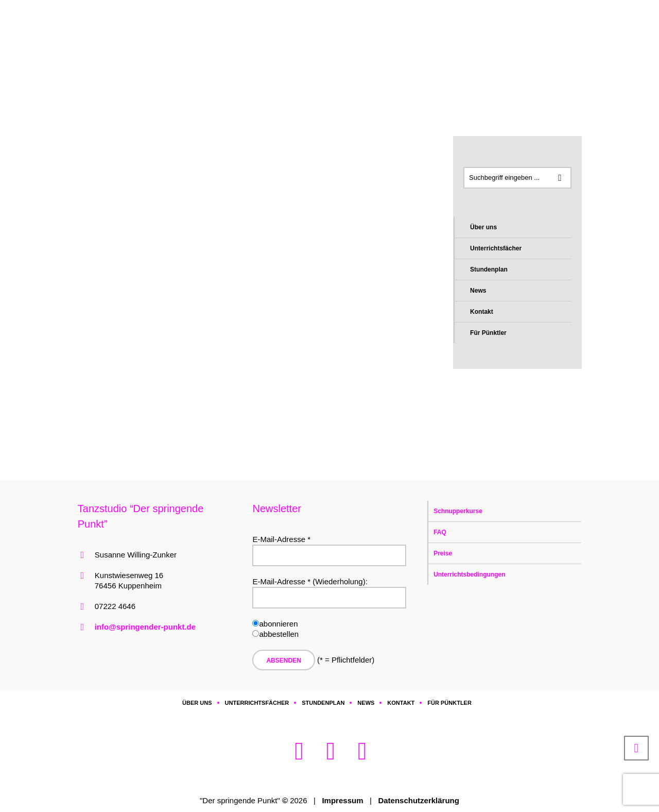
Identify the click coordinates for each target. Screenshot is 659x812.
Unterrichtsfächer (496, 248)
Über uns (483, 227)
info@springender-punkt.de (145, 627)
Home (138, 78)
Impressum (342, 800)
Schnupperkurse (458, 511)
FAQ (440, 532)
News (478, 291)
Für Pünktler (488, 333)
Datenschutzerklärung (419, 800)
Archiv (166, 78)
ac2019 (235, 78)
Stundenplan (489, 269)
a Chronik (199, 78)
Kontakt (482, 312)
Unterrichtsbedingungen (469, 574)
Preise (443, 553)
